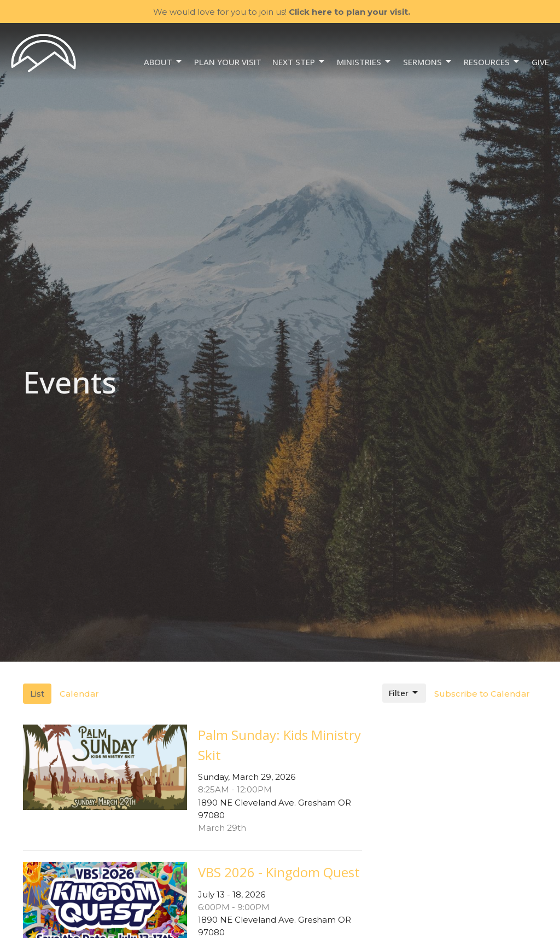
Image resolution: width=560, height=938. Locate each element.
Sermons (428, 62)
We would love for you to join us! (282, 12)
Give (540, 62)
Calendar (79, 694)
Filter (404, 693)
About (164, 62)
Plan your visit (228, 62)
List (37, 694)
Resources (492, 62)
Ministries (364, 62)
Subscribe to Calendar (482, 694)
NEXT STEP (299, 62)
